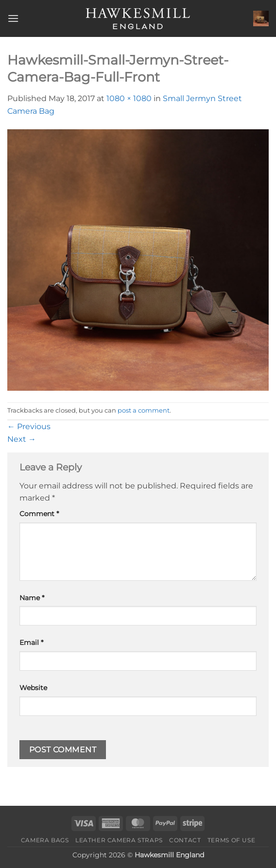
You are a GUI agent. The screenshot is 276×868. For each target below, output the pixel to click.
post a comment (144, 410)
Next (22, 439)
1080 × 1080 (129, 98)
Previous (29, 426)
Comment (39, 514)
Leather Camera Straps (119, 840)
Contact (185, 840)
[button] (13, 18)
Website (33, 688)
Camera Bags (45, 840)
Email (31, 642)
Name (32, 598)
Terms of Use (231, 840)
